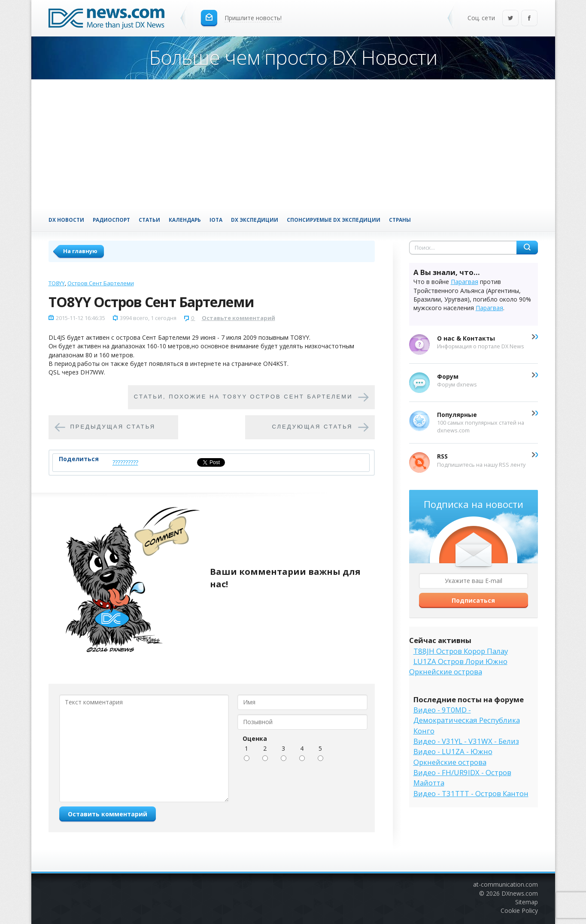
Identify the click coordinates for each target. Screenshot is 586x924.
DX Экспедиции (255, 220)
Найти (527, 248)
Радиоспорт (111, 220)
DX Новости (66, 220)
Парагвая (465, 282)
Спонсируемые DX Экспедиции (334, 220)
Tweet (206, 462)
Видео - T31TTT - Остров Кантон (471, 793)
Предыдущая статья (113, 427)
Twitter (510, 19)
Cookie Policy (519, 910)
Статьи (149, 220)
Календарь (185, 220)
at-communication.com (506, 884)
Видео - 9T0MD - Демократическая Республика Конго (467, 720)
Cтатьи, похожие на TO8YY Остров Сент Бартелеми (243, 397)
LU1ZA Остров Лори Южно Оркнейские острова (458, 666)
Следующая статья (313, 427)
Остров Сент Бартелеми (101, 283)
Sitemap (527, 902)
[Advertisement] (293, 144)
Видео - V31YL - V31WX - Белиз (466, 741)
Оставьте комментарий (238, 318)
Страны (400, 220)
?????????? (125, 462)
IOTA (216, 220)
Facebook (529, 19)
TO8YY (57, 283)
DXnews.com (520, 893)
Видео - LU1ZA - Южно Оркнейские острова (453, 756)
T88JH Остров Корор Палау (461, 651)
